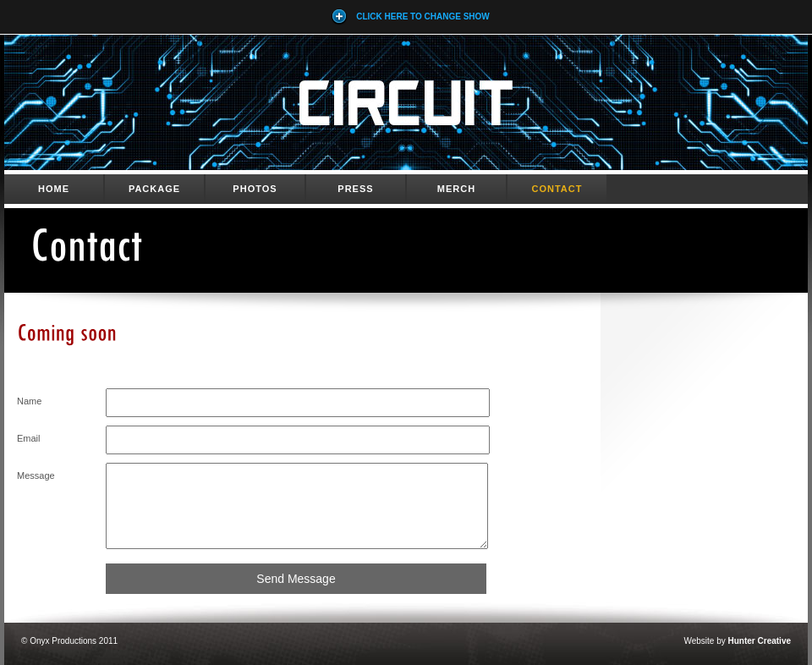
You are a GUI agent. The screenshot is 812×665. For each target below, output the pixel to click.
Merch (456, 189)
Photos (255, 189)
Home (54, 189)
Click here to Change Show (410, 17)
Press (355, 189)
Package (154, 189)
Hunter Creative (760, 641)
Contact (557, 189)
